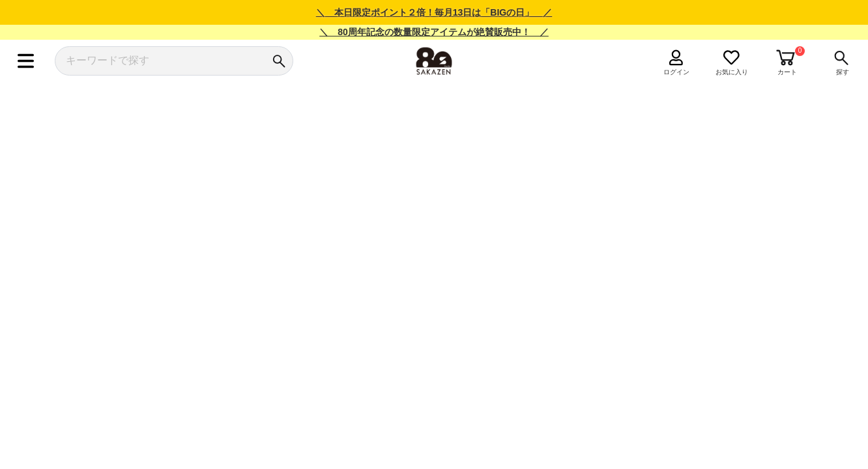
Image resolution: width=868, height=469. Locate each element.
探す (843, 72)
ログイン (676, 72)
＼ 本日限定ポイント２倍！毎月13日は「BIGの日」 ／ (434, 12)
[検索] (279, 61)
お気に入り (732, 72)
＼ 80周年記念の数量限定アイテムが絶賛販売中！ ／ (434, 32)
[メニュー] (26, 61)
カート (787, 72)
